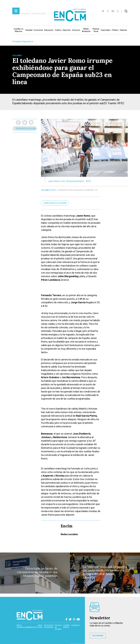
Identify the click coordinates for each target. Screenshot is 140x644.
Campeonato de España (55, 203)
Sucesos (76, 30)
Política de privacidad (49, 626)
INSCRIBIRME (98, 636)
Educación (49, 30)
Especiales (106, 30)
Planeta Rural (96, 30)
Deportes (67, 30)
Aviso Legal (40, 626)
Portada (16, 41)
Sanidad (29, 30)
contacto (75, 625)
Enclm (53, 190)
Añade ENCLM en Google (25, 128)
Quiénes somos (66, 626)
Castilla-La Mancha (18, 30)
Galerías (123, 30)
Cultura (58, 30)
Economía (38, 30)
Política (115, 30)
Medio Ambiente (86, 30)
